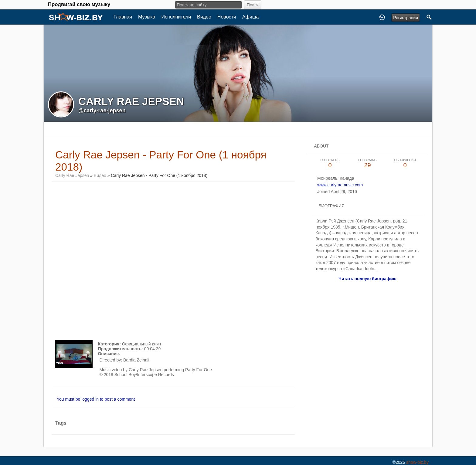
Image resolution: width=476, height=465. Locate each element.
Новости (227, 17)
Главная (123, 17)
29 (368, 163)
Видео (204, 17)
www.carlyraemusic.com (340, 185)
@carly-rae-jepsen (102, 110)
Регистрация (406, 18)
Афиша (251, 17)
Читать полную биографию (367, 279)
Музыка (147, 17)
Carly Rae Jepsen (73, 175)
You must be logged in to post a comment (96, 399)
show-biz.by (417, 462)
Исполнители (176, 17)
